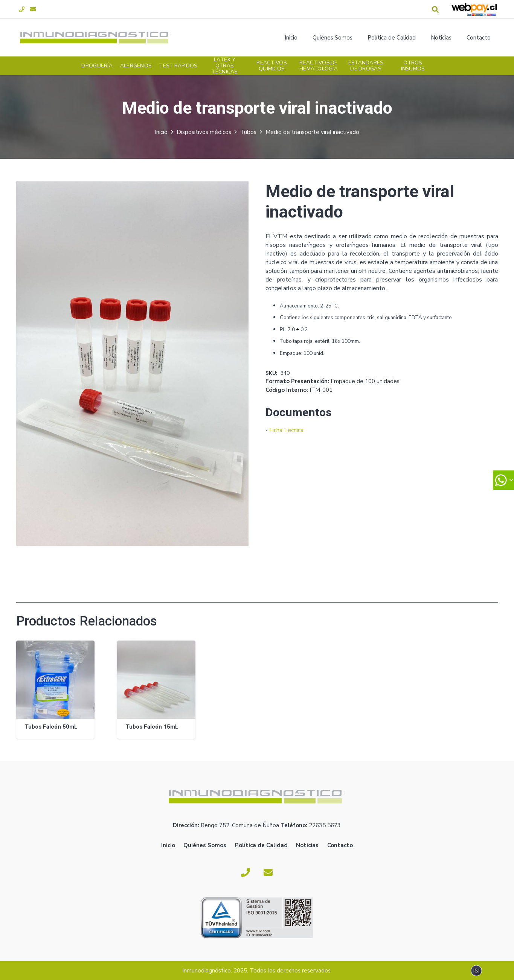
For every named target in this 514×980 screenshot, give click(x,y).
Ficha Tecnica (286, 430)
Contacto (340, 845)
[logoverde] (96, 38)
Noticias (307, 845)
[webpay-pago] (474, 9)
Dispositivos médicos (204, 132)
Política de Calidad (261, 845)
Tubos (248, 132)
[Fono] (22, 9)
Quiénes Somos (205, 845)
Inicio (161, 132)
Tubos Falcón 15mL (152, 727)
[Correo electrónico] (33, 9)
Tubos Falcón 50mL (51, 727)
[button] (435, 9)
